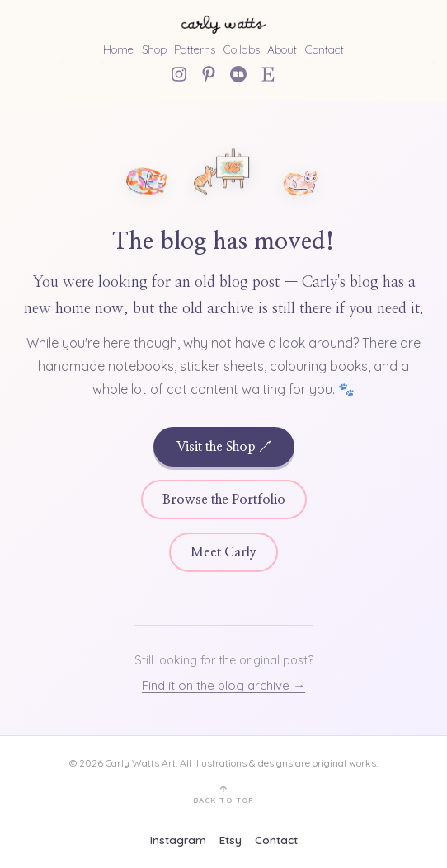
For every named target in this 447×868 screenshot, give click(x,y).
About (282, 49)
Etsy (231, 840)
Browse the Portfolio (224, 500)
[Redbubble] (238, 74)
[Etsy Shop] (268, 74)
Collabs (242, 49)
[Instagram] (179, 74)
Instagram (178, 840)
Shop (154, 49)
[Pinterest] (209, 74)
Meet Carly (223, 552)
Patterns (195, 49)
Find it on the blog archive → (223, 685)
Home (118, 49)
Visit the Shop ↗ (224, 447)
